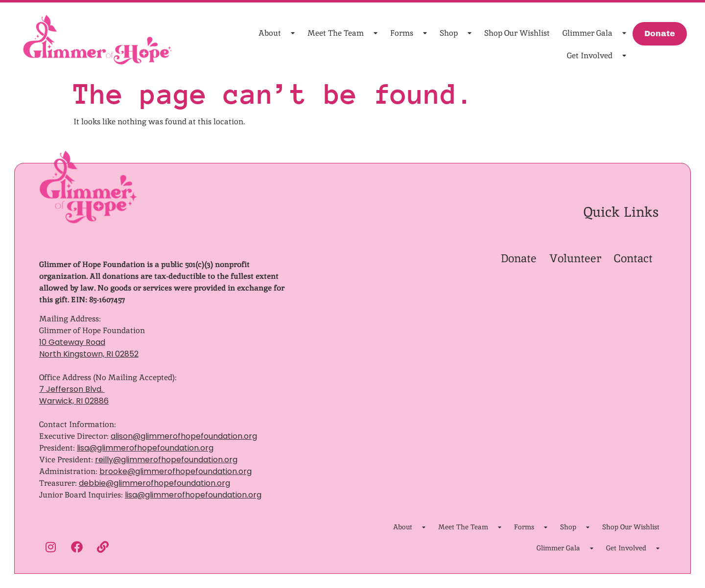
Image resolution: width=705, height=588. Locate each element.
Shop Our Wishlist (517, 33)
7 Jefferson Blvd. (72, 389)
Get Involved (597, 56)
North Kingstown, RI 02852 (89, 354)
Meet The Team (342, 34)
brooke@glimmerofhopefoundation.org (176, 471)
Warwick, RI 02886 (74, 401)
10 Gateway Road (72, 342)
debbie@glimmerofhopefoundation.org (154, 483)
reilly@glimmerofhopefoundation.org (166, 460)
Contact (633, 258)
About (277, 34)
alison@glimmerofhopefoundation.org (184, 436)
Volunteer (575, 258)
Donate (519, 258)
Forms (409, 34)
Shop (456, 34)
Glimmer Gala (594, 34)
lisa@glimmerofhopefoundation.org (145, 448)
